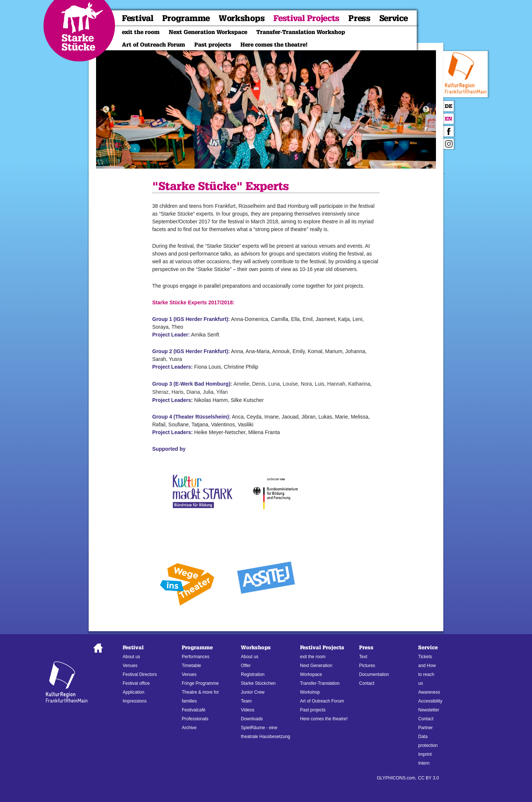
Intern (424, 763)
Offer (246, 666)
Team (246, 701)
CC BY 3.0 (429, 778)
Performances (196, 657)
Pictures (367, 666)
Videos (248, 710)
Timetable (191, 666)
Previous (106, 109)
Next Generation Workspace (208, 32)
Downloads (252, 719)
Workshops (242, 18)
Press (359, 18)
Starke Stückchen (258, 683)
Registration (253, 674)
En (449, 119)
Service (394, 18)
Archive (189, 728)
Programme (186, 18)
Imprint (425, 754)
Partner (425, 728)
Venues (130, 666)
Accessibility (430, 701)
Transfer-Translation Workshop (301, 32)
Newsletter (429, 710)
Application (134, 692)
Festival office (136, 683)
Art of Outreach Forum (154, 45)
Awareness (429, 692)
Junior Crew (253, 692)
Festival (138, 18)
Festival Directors (140, 674)
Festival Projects (306, 18)
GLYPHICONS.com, (397, 778)
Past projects (213, 45)
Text (363, 657)
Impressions (135, 701)
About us (131, 657)
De (449, 106)
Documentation (374, 674)
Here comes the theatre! (274, 45)
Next (426, 109)
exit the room (141, 32)
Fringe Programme (200, 683)
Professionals (195, 719)
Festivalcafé (194, 710)
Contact (367, 683)
